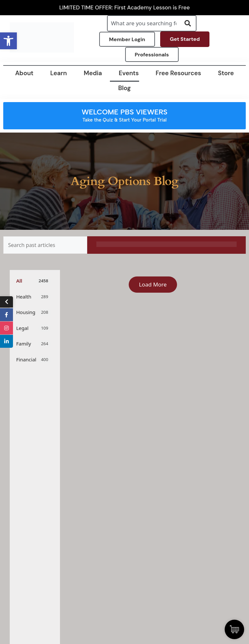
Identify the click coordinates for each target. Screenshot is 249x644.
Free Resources (178, 73)
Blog (125, 88)
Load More (153, 284)
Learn (59, 73)
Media (93, 73)
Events (129, 73)
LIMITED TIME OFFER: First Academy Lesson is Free (125, 8)
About (24, 73)
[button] (8, 41)
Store (226, 73)
